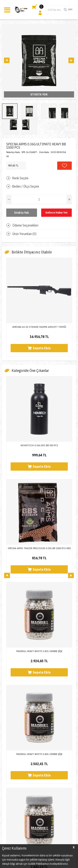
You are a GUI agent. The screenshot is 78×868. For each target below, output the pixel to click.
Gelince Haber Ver (56, 213)
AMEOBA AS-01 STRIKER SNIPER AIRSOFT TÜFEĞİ (39, 327)
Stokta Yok (22, 213)
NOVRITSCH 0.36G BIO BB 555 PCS (39, 445)
